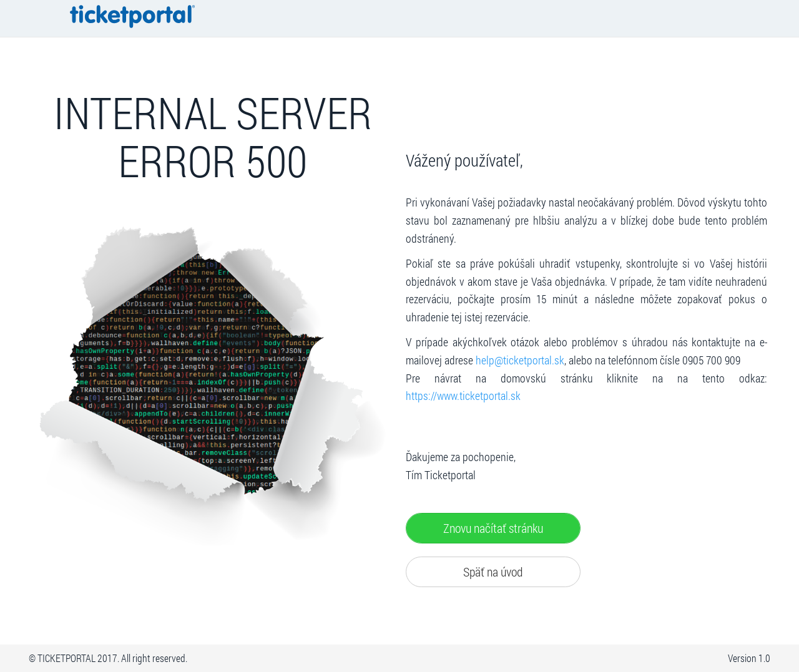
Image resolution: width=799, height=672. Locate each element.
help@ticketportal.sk (520, 360)
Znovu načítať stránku (493, 528)
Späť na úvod (493, 572)
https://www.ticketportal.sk (463, 396)
